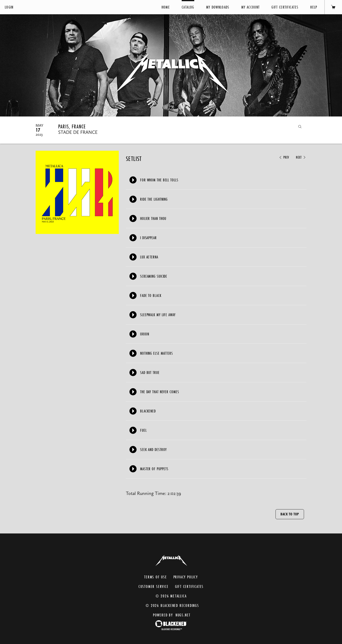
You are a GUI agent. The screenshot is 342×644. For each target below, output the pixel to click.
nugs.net (183, 615)
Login (9, 7)
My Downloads (218, 7)
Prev (284, 157)
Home (166, 7)
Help (314, 7)
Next (301, 157)
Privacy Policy (186, 577)
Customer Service (154, 586)
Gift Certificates (285, 7)
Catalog (188, 7)
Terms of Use (156, 577)
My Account (251, 7)
